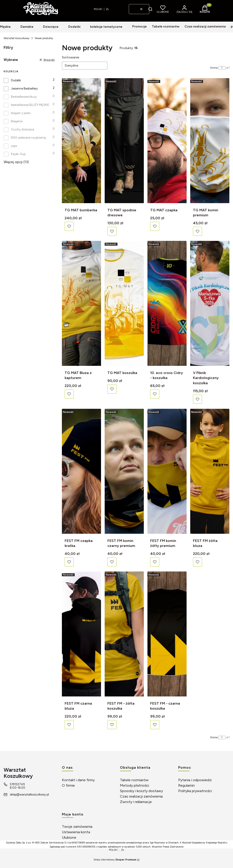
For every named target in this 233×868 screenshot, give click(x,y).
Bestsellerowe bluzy (24, 97)
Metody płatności (134, 785)
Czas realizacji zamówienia (141, 796)
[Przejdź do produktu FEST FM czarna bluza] (81, 634)
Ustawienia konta (76, 832)
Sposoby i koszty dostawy (141, 791)
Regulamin (186, 785)
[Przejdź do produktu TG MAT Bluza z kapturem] (81, 303)
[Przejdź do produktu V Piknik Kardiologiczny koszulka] (210, 303)
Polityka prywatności (195, 791)
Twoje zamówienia (77, 827)
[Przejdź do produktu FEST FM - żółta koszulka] (124, 634)
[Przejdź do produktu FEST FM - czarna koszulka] (167, 634)
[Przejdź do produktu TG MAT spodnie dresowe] (124, 141)
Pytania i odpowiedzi (195, 780)
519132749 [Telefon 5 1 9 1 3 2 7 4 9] (17, 784)
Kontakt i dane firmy (78, 780)
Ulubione (69, 837)
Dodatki (16, 80)
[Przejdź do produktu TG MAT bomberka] (81, 141)
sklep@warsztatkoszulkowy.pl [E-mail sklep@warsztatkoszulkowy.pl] (29, 794)
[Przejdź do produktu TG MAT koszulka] (124, 303)
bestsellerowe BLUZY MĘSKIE (30, 105)
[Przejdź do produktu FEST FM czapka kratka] (81, 471)
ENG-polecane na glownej (28, 138)
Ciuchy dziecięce (23, 129)
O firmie (68, 785)
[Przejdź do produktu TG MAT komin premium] (210, 141)
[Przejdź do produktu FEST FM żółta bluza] (210, 471)
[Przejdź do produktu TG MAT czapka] (167, 141)
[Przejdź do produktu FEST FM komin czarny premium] (124, 471)
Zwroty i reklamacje (136, 802)
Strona (214, 68)
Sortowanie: (71, 57)
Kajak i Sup (18, 154)
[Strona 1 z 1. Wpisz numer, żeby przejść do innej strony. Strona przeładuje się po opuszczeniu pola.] (222, 68)
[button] (150, 9)
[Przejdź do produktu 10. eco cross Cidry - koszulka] (167, 303)
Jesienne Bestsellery (24, 89)
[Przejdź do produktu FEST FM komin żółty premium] (167, 471)
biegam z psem (21, 113)
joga (14, 146)
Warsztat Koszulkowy (16, 38)
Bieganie (17, 121)
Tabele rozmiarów (134, 780)
